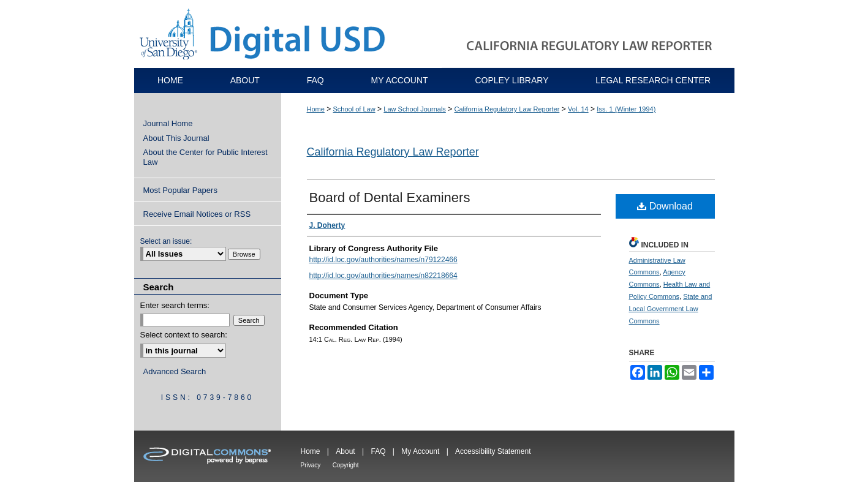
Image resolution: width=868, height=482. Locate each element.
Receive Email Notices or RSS (197, 214)
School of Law (354, 109)
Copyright (346, 465)
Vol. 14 (578, 109)
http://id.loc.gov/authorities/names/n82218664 (383, 276)
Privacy (311, 465)
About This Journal (176, 138)
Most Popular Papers (180, 190)
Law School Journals (415, 109)
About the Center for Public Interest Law (206, 157)
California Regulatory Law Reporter (507, 109)
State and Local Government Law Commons (671, 309)
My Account (420, 451)
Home (316, 109)
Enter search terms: (175, 305)
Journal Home (168, 123)
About (345, 451)
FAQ (378, 451)
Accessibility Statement (493, 451)
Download (665, 206)
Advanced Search (175, 371)
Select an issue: (166, 241)
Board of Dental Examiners (390, 198)
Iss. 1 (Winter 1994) (626, 109)
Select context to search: (184, 335)
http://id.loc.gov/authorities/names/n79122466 (383, 260)
